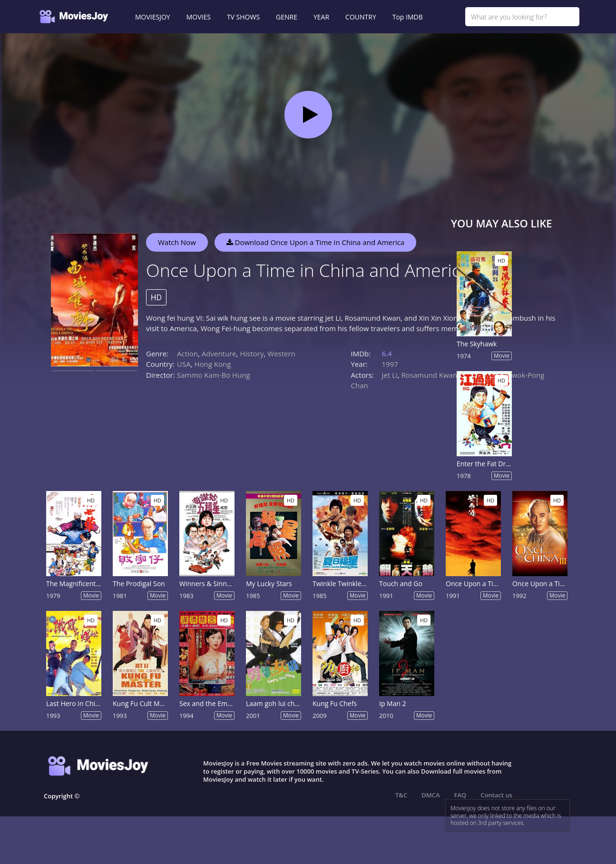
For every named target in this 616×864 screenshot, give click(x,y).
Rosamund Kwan (429, 375)
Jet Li (390, 375)
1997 (390, 364)
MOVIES (199, 17)
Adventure (219, 353)
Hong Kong (212, 364)
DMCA (430, 795)
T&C (401, 795)
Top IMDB (408, 17)
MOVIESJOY (153, 17)
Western (281, 353)
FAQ (460, 795)
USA (184, 364)
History (252, 353)
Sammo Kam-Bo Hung (214, 375)
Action (187, 353)
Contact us (496, 795)
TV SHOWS (243, 17)
